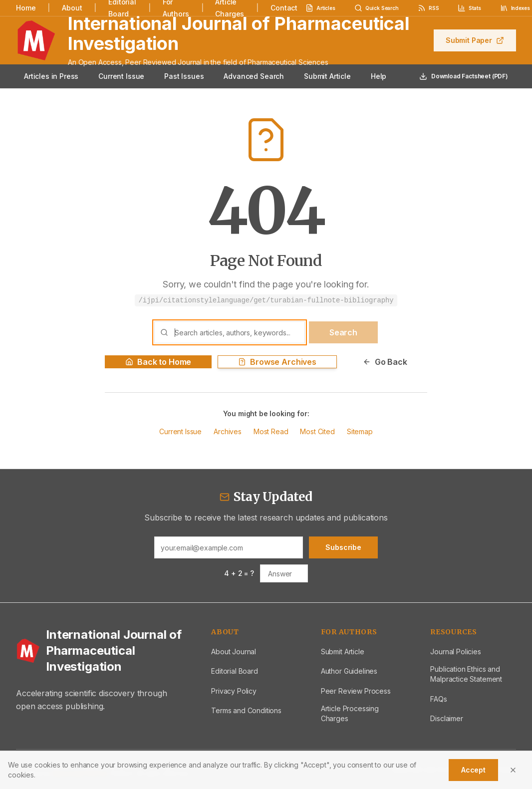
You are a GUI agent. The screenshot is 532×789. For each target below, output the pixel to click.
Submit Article (327, 76)
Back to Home (158, 362)
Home (26, 8)
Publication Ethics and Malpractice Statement (466, 674)
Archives (228, 431)
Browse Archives (277, 362)
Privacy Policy (234, 691)
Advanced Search (254, 76)
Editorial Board (235, 671)
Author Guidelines (349, 671)
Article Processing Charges (350, 713)
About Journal (234, 652)
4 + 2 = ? (239, 573)
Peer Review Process (356, 691)
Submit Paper (475, 40)
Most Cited (317, 431)
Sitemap (360, 431)
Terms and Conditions (246, 710)
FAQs (438, 699)
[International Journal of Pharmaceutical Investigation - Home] (102, 651)
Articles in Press (51, 76)
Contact (284, 8)
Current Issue (121, 76)
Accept (473, 770)
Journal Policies (455, 652)
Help (379, 76)
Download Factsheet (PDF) (464, 76)
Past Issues (184, 76)
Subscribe (343, 547)
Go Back (385, 362)
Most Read (271, 431)
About (72, 8)
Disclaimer (446, 718)
